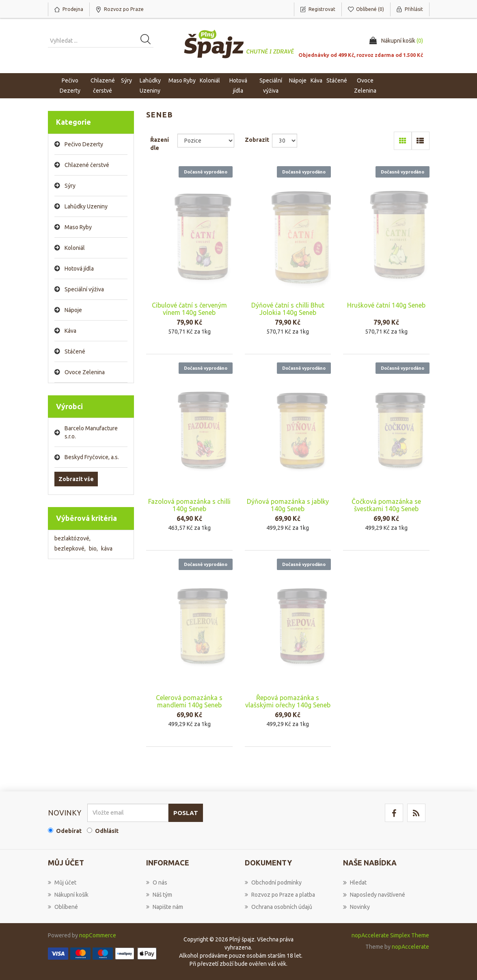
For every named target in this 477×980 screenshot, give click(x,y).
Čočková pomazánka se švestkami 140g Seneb (386, 505)
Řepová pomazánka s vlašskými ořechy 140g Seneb (288, 701)
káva (107, 549)
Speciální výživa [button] (271, 86)
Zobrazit (257, 140)
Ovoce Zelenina (85, 372)
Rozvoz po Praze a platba (280, 895)
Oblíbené (63, 907)
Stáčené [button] (337, 80)
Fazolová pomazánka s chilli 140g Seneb (189, 505)
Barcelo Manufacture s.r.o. (91, 432)
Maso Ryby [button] (182, 80)
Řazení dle (160, 144)
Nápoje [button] (298, 80)
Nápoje (73, 310)
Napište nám (165, 907)
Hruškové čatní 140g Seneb (386, 305)
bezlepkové (70, 549)
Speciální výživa (84, 289)
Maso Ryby (78, 227)
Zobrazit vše (76, 479)
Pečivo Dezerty (84, 144)
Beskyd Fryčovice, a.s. (92, 457)
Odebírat (69, 831)
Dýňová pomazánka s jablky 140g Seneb (288, 505)
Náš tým (159, 895)
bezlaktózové (72, 538)
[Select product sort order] (206, 141)
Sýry (70, 186)
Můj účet (62, 882)
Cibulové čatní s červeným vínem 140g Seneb (189, 309)
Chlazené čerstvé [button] (103, 86)
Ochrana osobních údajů (278, 907)
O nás (157, 882)
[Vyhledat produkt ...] (101, 41)
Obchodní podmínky (273, 882)
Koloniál (75, 248)
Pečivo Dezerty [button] (70, 86)
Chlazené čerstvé (87, 165)
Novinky (356, 907)
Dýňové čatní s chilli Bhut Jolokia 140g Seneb (288, 309)
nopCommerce (98, 935)
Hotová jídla (79, 269)
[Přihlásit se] (128, 813)
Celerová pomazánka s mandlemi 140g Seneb (189, 701)
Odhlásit (107, 831)
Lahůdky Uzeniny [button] (150, 86)
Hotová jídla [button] (238, 86)
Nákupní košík (68, 895)
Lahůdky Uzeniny (86, 206)
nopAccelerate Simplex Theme (390, 935)
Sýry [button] (126, 80)
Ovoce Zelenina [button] (365, 86)
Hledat (355, 882)
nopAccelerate (410, 947)
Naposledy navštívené (374, 895)
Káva (316, 80)
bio (93, 549)
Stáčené (75, 351)
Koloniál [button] (210, 80)
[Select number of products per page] (285, 141)
